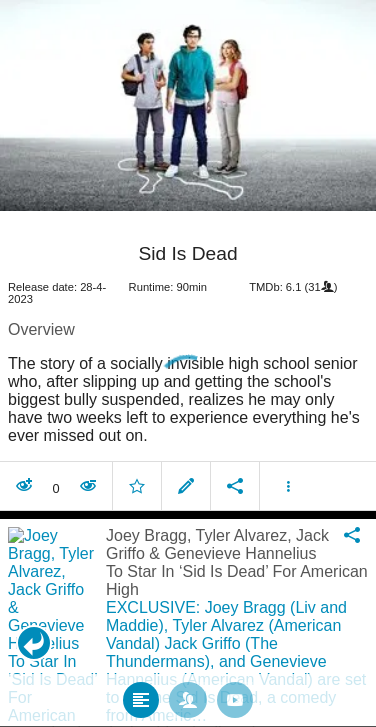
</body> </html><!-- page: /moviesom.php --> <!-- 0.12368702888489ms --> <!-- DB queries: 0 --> (188, 363)
